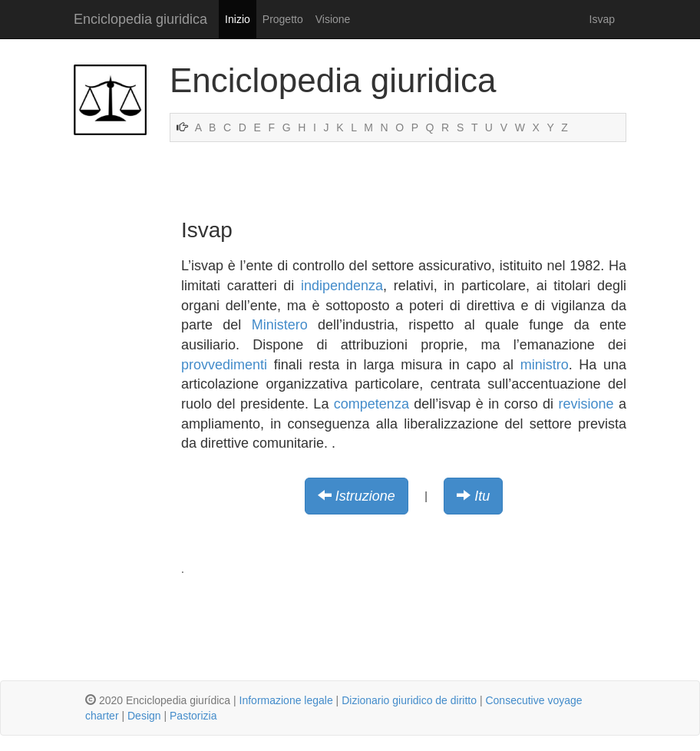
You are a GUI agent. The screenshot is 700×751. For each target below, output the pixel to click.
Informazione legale (286, 700)
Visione (333, 19)
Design (144, 716)
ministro (545, 365)
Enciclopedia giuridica (140, 19)
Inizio (238, 19)
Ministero (280, 325)
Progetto (283, 19)
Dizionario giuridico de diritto (409, 700)
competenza (371, 404)
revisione (586, 404)
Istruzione (365, 496)
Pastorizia (193, 716)
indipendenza (342, 286)
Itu (482, 496)
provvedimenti (224, 365)
